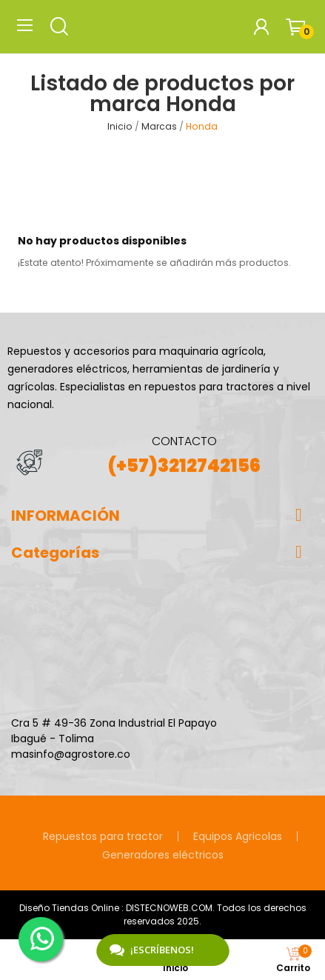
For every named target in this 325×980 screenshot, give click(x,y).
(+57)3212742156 (184, 466)
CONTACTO (184, 441)
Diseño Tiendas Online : (71, 908)
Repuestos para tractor (103, 836)
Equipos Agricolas (238, 836)
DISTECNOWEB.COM (169, 908)
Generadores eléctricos (163, 855)
